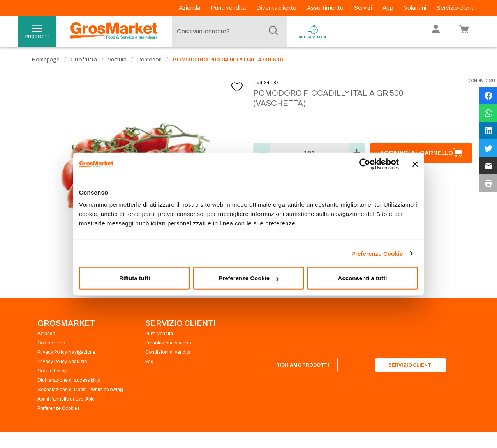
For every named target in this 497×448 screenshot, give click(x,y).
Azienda (190, 8)
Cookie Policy (52, 374)
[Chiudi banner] (415, 164)
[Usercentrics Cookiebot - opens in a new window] (365, 164)
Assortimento (326, 8)
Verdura (117, 62)
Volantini (416, 8)
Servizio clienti (456, 8)
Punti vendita (229, 8)
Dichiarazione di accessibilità (69, 383)
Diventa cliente (277, 8)
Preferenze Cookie (377, 253)
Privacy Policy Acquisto (62, 364)
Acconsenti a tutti (363, 278)
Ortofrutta (84, 62)
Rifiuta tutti (135, 278)
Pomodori (150, 62)
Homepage (46, 62)
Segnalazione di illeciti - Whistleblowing (80, 392)
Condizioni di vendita (168, 355)
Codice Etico (51, 346)
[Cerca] (273, 31)
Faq (149, 364)
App (389, 8)
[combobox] (227, 31)
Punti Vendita (159, 336)
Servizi (364, 8)
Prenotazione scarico (168, 346)
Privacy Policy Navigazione (66, 355)
